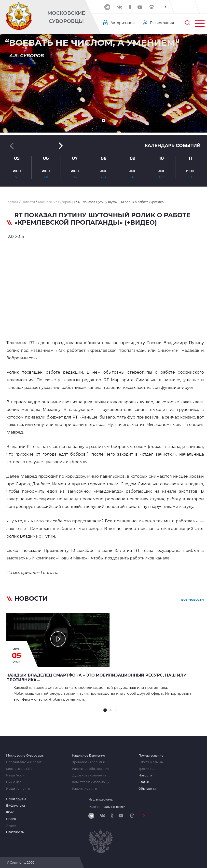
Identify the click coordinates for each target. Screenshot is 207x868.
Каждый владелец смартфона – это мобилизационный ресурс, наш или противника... (97, 678)
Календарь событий (173, 146)
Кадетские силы (84, 789)
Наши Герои (15, 775)
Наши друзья (16, 799)
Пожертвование (151, 756)
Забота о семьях (151, 762)
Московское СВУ (19, 769)
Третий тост (148, 769)
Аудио (11, 826)
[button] (166, 7)
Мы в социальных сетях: (107, 807)
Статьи (144, 782)
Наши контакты (18, 789)
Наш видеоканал (101, 799)
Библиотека (15, 806)
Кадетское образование (91, 769)
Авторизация (123, 23)
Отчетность (15, 832)
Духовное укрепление (89, 775)
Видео (11, 819)
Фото (10, 812)
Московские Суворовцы (66, 17)
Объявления (148, 789)
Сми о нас (14, 782)
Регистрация (162, 23)
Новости (145, 775)
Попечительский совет (24, 762)
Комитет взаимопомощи (91, 782)
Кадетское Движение (89, 756)
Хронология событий (89, 762)
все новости (193, 599)
